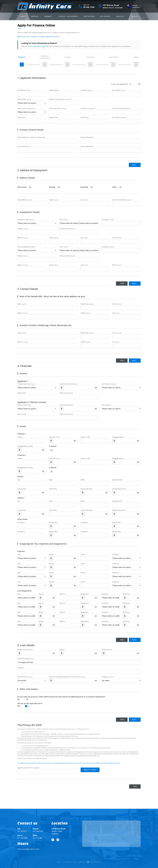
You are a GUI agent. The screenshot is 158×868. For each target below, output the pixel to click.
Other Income (22, 393)
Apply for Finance (90, 772)
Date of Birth (119, 90)
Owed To (62, 594)
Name (22, 304)
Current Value (22, 489)
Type (19, 554)
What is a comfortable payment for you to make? (67, 677)
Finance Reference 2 (87, 137)
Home (23, 16)
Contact (120, 16)
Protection (89, 16)
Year (19, 480)
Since (64, 220)
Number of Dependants (60, 99)
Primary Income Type (27, 384)
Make (51, 480)
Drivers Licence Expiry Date (121, 108)
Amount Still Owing (86, 489)
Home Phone (22, 117)
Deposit (62, 650)
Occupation (108, 220)
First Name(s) (24, 90)
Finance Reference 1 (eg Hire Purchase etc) (31, 137)
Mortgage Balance (118, 437)
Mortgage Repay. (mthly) (25, 446)
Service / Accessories (68, 16)
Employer (23, 229)
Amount (51, 554)
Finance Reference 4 (87, 146)
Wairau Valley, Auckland (58, 831)
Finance (49, 16)
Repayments (85, 594)
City (84, 200)
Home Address (25, 200)
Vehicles (35, 16)
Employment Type (37, 222)
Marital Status (24, 99)
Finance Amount (25, 650)
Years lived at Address (122, 200)
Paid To (83, 554)
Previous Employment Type (37, 249)
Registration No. (117, 480)
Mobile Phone (53, 117)
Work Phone (85, 117)
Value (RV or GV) (54, 437)
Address (23, 238)
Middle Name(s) (54, 90)
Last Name (86, 90)
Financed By (53, 489)
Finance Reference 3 (24, 146)
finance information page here (38, 46)
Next (133, 165)
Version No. (88, 108)
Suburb (54, 200)
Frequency (116, 554)
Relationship (87, 304)
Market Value (53, 522)
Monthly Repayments (119, 489)
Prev (119, 284)
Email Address (119, 117)
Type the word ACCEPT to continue (28, 768)
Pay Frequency (109, 384)
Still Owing (126, 594)
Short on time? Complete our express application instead (41, 36)
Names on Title (85, 437)
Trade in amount (107, 650)
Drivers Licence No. (58, 108)
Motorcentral (94, 862)
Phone (117, 238)
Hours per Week (67, 229)
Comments (21, 668)
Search (135, 16)
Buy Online (105, 16)
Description (21, 522)
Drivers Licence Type (26, 108)
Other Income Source (66, 393)
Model (83, 480)
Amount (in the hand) (69, 384)
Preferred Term (25, 677)
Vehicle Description (26, 659)
